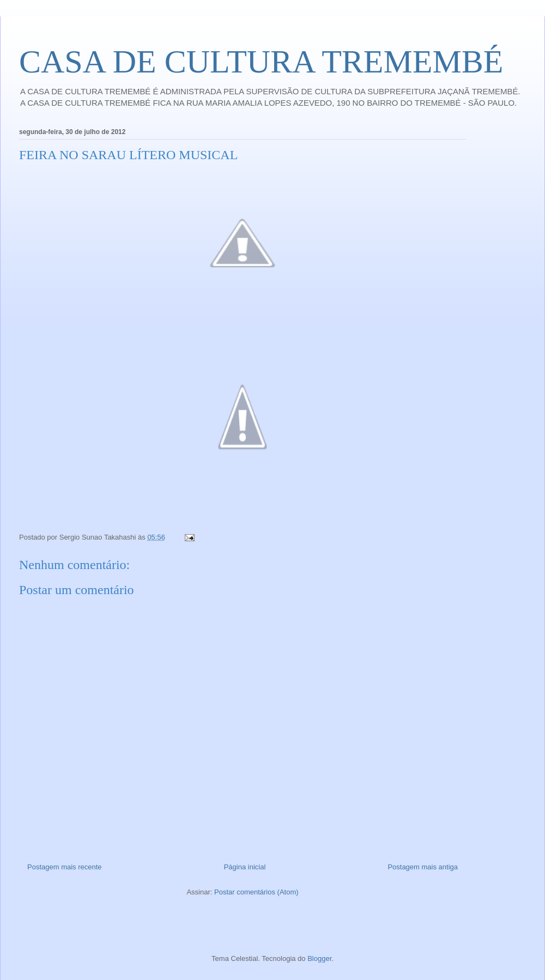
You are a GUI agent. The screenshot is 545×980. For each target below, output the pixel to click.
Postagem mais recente (65, 867)
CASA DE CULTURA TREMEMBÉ (261, 62)
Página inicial (245, 867)
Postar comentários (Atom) (256, 892)
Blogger (319, 958)
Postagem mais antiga (423, 867)
